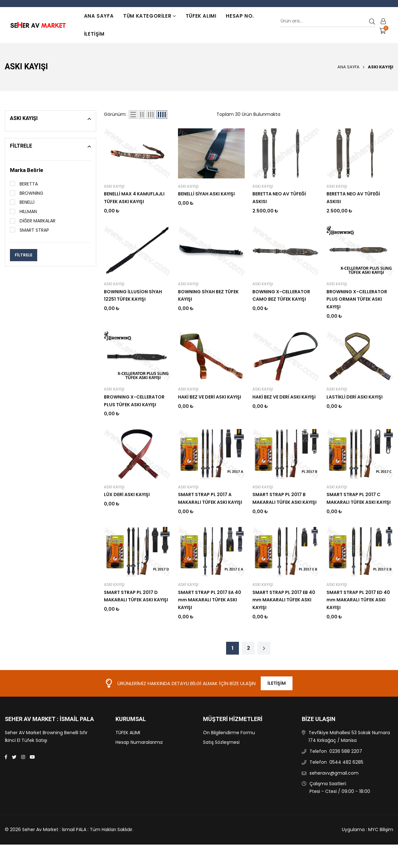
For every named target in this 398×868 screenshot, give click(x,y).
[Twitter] (14, 757)
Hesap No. (240, 16)
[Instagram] (23, 757)
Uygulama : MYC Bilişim (368, 829)
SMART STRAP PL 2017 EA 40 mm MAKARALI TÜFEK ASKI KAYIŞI (210, 600)
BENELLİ (22, 202)
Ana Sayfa (99, 16)
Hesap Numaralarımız (139, 742)
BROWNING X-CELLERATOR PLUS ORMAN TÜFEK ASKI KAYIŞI (357, 299)
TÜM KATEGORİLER (150, 16)
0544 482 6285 (346, 762)
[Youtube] (32, 757)
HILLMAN (23, 211)
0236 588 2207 (346, 751)
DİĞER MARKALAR (33, 221)
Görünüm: (115, 114)
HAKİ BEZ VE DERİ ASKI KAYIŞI (210, 397)
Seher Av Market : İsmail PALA (49, 719)
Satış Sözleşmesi (221, 742)
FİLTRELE (24, 255)
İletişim (94, 34)
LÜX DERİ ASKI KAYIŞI (127, 494)
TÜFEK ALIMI (201, 16)
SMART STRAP (30, 230)
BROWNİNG (27, 193)
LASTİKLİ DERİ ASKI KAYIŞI (355, 397)
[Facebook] (6, 757)
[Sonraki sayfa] (264, 648)
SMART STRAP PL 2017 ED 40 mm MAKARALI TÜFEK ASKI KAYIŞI (358, 600)
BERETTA (24, 184)
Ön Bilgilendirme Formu (229, 733)
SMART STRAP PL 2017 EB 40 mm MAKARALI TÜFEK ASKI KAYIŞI (284, 600)
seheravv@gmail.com (334, 773)
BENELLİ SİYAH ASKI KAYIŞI (206, 194)
